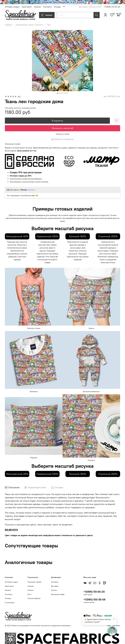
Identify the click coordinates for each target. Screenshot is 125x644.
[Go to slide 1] (57, 93)
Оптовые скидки (12, 7)
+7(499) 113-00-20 (112, 7)
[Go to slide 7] (68, 93)
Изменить (31, 190)
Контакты (48, 7)
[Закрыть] (114, 619)
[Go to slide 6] (66, 93)
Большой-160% (78, 236)
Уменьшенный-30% (17, 236)
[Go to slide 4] (62, 93)
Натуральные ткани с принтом (29, 25)
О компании (10, 603)
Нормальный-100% (47, 236)
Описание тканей (34, 582)
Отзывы (57, 7)
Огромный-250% (108, 236)
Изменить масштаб (62, 128)
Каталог (38, 7)
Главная (8, 25)
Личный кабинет (34, 598)
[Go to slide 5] (64, 93)
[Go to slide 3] (61, 93)
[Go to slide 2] (59, 93)
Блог (29, 594)
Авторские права (58, 594)
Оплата (54, 590)
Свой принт (27, 7)
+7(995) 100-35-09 (94, 600)
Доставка (55, 586)
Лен (49, 25)
